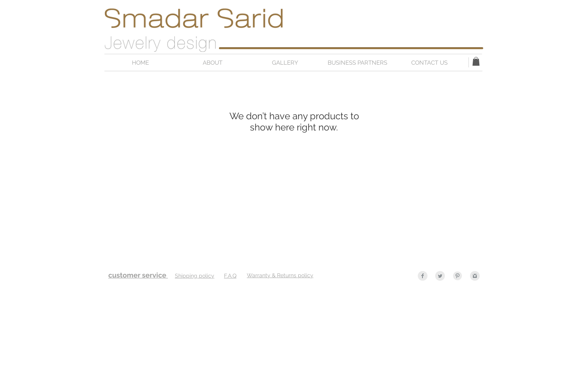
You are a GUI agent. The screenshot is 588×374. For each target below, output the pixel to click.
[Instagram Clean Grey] (475, 276)
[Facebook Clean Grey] (423, 276)
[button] (476, 61)
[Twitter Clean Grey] (440, 276)
